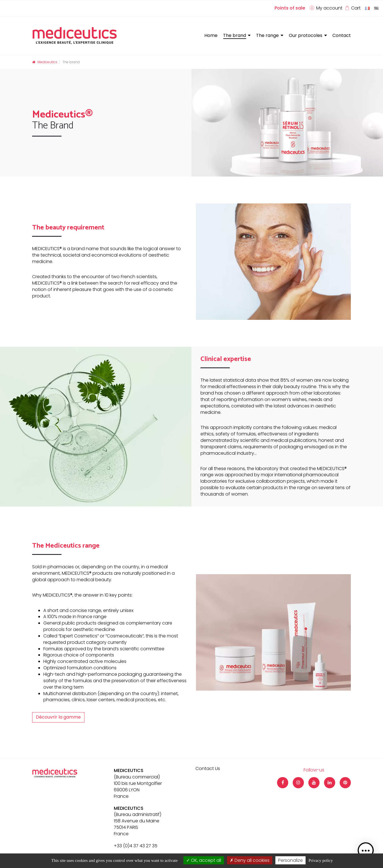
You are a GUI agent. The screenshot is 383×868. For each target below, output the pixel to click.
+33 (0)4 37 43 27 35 (136, 846)
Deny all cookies (250, 860)
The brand (235, 35)
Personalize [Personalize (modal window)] (290, 860)
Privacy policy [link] (321, 860)
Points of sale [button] (290, 8)
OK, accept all (204, 860)
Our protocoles (306, 35)
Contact (342, 35)
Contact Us (208, 769)
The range (267, 35)
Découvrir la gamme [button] (58, 717)
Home (211, 35)
